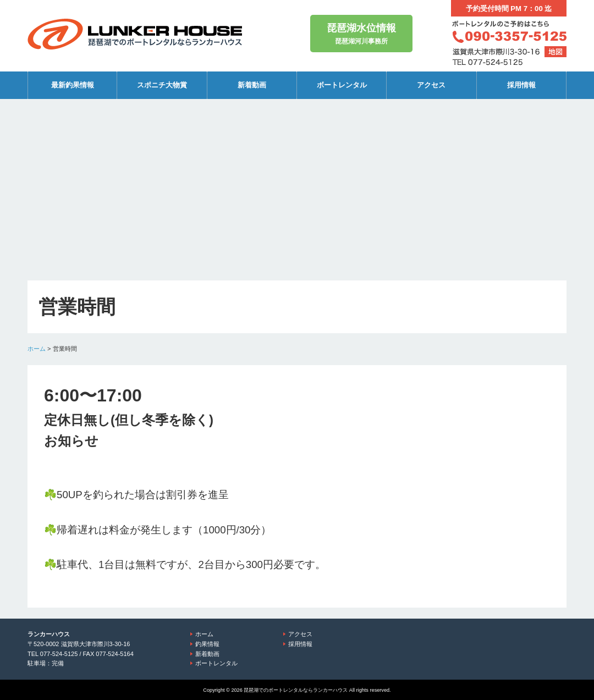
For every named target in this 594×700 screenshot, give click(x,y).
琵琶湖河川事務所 (361, 33)
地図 (555, 52)
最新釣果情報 (73, 85)
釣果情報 (207, 644)
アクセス (431, 85)
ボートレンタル (342, 85)
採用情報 (521, 85)
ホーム (37, 349)
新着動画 (252, 85)
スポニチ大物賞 (162, 85)
